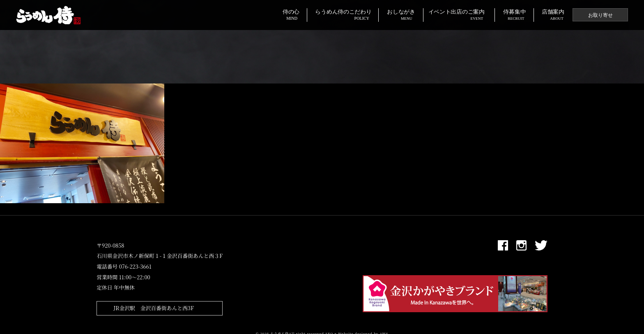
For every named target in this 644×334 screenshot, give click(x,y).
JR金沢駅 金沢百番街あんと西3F (154, 308)
